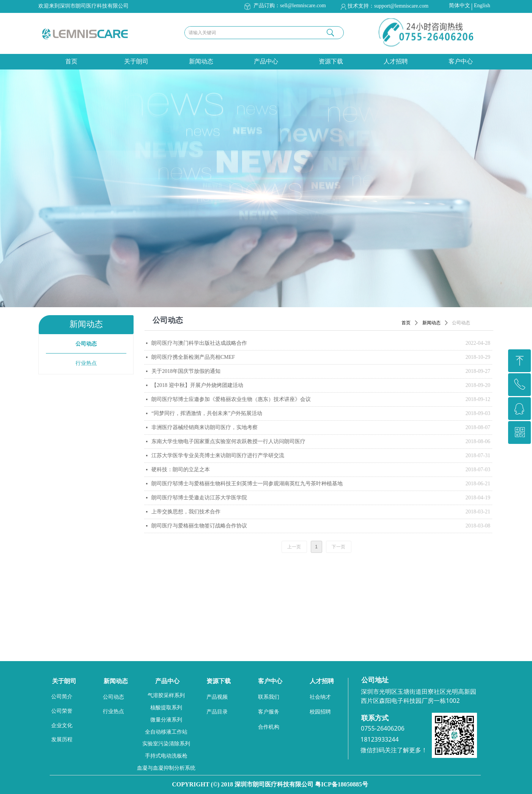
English (482, 6)
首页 (71, 61)
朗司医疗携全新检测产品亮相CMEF (193, 357)
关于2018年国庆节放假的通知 (186, 371)
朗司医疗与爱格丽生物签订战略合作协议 (199, 526)
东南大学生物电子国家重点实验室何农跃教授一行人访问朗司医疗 (228, 441)
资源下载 (331, 61)
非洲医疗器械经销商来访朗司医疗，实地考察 (205, 427)
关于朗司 (136, 61)
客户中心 (461, 61)
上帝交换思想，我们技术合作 (186, 512)
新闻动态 (201, 61)
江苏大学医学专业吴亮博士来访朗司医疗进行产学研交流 (218, 455)
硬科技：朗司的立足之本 (181, 470)
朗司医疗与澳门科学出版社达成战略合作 (199, 343)
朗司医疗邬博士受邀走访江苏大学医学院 (199, 498)
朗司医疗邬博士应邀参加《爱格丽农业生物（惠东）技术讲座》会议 (231, 399)
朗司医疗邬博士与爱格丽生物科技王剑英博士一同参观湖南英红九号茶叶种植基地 (247, 484)
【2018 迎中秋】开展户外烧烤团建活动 (197, 385)
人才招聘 (396, 61)
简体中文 (460, 6)
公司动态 (461, 323)
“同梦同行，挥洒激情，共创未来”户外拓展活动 (207, 413)
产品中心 (266, 61)
